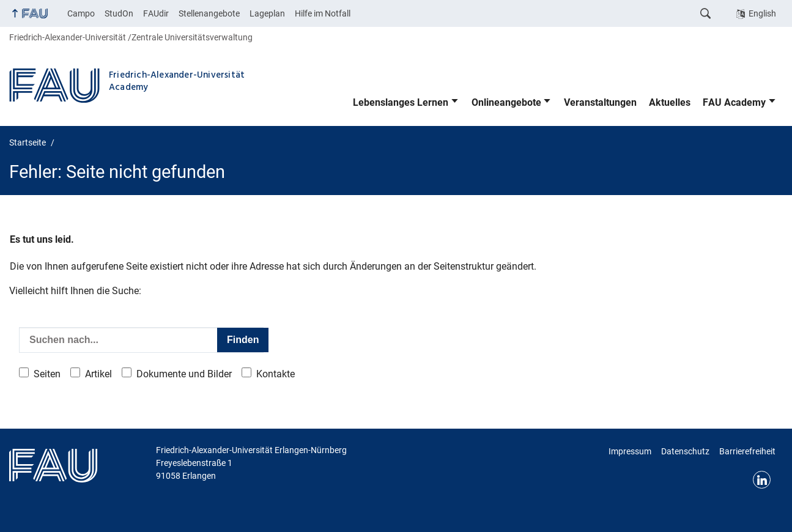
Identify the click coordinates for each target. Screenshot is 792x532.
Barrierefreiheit (747, 451)
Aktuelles (670, 102)
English (762, 13)
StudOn (119, 13)
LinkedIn (762, 480)
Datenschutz (685, 451)
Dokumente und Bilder (184, 374)
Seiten (47, 374)
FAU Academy (734, 102)
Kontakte (276, 374)
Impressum (630, 451)
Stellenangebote (209, 13)
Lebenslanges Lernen (401, 102)
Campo (81, 13)
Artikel (98, 374)
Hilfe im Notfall (323, 13)
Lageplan (267, 13)
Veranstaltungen (600, 102)
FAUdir (156, 13)
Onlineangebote (506, 102)
